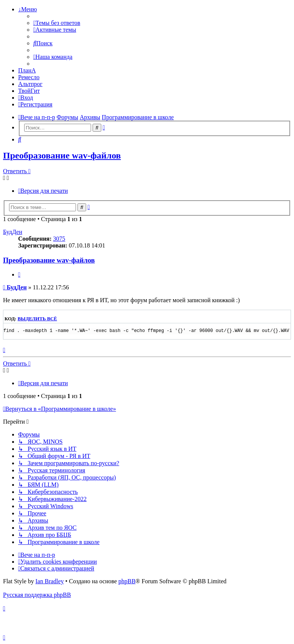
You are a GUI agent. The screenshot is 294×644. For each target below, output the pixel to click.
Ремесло (29, 77)
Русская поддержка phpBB (37, 595)
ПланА (27, 70)
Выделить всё (37, 319)
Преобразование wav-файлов (62, 155)
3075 (59, 239)
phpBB (127, 581)
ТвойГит (29, 91)
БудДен (13, 232)
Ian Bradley (50, 581)
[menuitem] (57, 23)
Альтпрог (30, 84)
